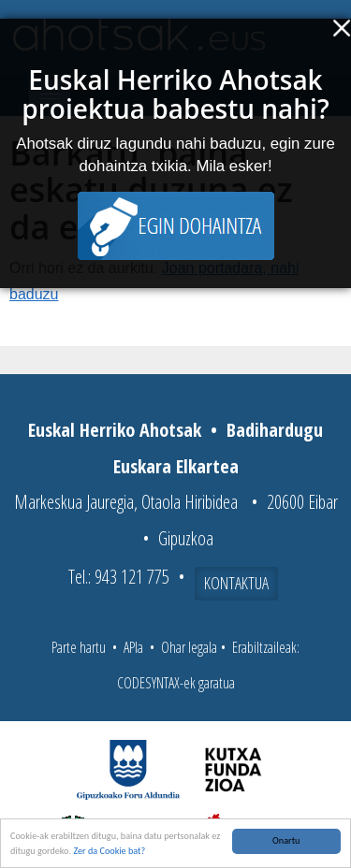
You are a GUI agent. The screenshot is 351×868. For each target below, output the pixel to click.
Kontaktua (236, 583)
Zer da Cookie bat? (109, 851)
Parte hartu (79, 647)
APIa (133, 647)
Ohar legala (189, 647)
